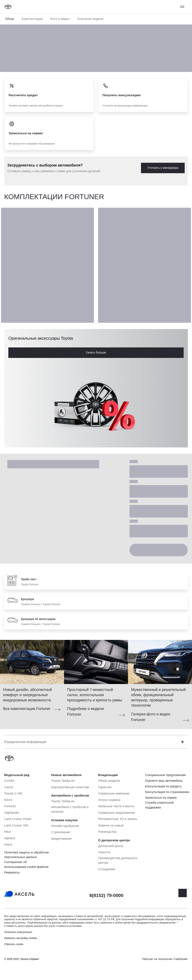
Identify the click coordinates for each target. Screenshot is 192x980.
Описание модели (90, 19)
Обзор (10, 19)
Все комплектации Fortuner (27, 709)
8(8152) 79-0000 (106, 895)
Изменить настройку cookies (21, 938)
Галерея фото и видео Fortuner (151, 717)
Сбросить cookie (14, 944)
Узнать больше (96, 352)
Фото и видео (60, 19)
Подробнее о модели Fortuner (86, 712)
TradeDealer (181, 959)
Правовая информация (18, 932)
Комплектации (32, 19)
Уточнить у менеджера (163, 168)
